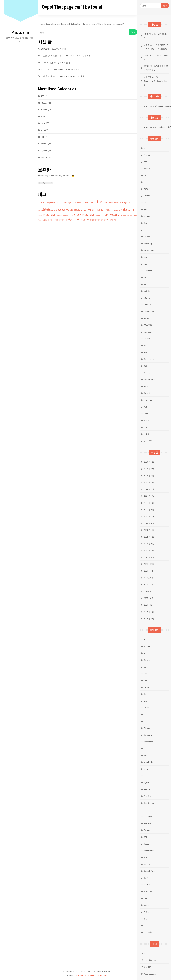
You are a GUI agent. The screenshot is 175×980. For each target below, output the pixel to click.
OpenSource (149, 311)
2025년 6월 (149, 476)
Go (145, 203)
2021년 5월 (148, 578)
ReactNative (149, 359)
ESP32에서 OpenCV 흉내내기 (54, 49)
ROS (145, 366)
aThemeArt (103, 975)
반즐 (145, 427)
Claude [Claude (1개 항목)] (60, 203)
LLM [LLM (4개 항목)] (99, 202)
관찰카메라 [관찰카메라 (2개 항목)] (49, 215)
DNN (145, 182)
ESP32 (44, 157)
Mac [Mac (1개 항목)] (112, 203)
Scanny (147, 373)
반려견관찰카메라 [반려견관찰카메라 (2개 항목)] (84, 215)
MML (146, 277)
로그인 (146, 953)
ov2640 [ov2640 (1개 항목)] (72, 210)
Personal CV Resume (84, 975)
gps (145, 209)
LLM (145, 257)
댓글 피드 (148, 967)
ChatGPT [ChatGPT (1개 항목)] (53, 203)
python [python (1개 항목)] (85, 210)
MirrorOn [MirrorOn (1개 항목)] (117, 203)
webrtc (147, 414)
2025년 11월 (149, 462)
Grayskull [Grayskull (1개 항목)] (87, 203)
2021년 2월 (148, 598)
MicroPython (149, 271)
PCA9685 (148, 325)
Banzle (147, 168)
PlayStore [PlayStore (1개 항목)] (79, 210)
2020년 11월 (149, 612)
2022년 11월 (149, 530)
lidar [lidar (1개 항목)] (92, 203)
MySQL (147, 291)
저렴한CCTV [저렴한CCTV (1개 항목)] (85, 220)
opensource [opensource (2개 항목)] (63, 209)
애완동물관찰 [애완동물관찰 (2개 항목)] (73, 219)
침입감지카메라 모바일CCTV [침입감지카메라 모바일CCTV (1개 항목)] (99, 220)
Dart (146, 175)
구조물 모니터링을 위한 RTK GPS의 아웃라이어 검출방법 (66, 56)
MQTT (146, 284)
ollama (147, 298)
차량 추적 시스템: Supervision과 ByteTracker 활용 (63, 76)
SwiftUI (44, 144)
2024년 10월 (149, 496)
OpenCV (147, 305)
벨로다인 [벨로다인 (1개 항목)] (98, 215)
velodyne (148, 400)
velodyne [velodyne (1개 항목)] (117, 210)
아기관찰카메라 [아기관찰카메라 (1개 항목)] (59, 220)
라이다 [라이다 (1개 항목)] (71, 215)
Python (44, 150)
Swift (43, 123)
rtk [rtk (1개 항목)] (96, 210)
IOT (43, 137)
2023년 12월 (149, 516)
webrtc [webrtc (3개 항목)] (125, 209)
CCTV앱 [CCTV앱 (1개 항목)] (47, 203)
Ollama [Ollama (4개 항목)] (44, 209)
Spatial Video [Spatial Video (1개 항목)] (106, 210)
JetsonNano (149, 250)
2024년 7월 (149, 503)
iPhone (44, 110)
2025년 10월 (149, 469)
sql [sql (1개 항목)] (112, 210)
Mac (145, 264)
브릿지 (146, 434)
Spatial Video (150, 380)
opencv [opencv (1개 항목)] (53, 210)
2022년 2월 (149, 557)
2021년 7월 (148, 571)
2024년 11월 (149, 489)
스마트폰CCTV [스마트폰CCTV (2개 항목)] (111, 215)
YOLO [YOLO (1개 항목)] (132, 210)
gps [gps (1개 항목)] (75, 203)
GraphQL (147, 216)
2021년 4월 (148, 584)
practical (148, 332)
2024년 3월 (149, 510)
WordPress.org (150, 974)
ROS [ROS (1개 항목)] (93, 210)
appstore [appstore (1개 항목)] (41, 203)
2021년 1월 (148, 605)
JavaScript (148, 243)
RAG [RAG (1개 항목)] (89, 210)
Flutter (44, 103)
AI (42, 116)
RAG (146, 346)
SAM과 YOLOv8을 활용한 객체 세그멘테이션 (60, 69)
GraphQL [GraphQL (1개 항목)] (80, 203)
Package (147, 318)
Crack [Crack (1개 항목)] (65, 203)
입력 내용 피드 (150, 960)
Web (145, 407)
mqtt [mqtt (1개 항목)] (122, 203)
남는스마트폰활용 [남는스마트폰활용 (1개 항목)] (62, 215)
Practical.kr (21, 32)
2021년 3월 (148, 591)
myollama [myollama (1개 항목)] (127, 203)
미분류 (146, 420)
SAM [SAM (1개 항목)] (99, 210)
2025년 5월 (149, 482)
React (146, 352)
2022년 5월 (149, 544)
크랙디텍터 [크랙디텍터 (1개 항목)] (113, 220)
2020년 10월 (149, 618)
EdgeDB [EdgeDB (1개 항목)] (70, 203)
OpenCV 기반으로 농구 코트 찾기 (56, 63)
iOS (43, 96)
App (43, 130)
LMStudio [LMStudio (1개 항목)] (106, 203)
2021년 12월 (149, 564)
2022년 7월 (149, 537)
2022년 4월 (149, 550)
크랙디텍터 (148, 441)
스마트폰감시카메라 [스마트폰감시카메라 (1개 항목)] (127, 215)
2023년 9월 (149, 523)
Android (147, 155)
